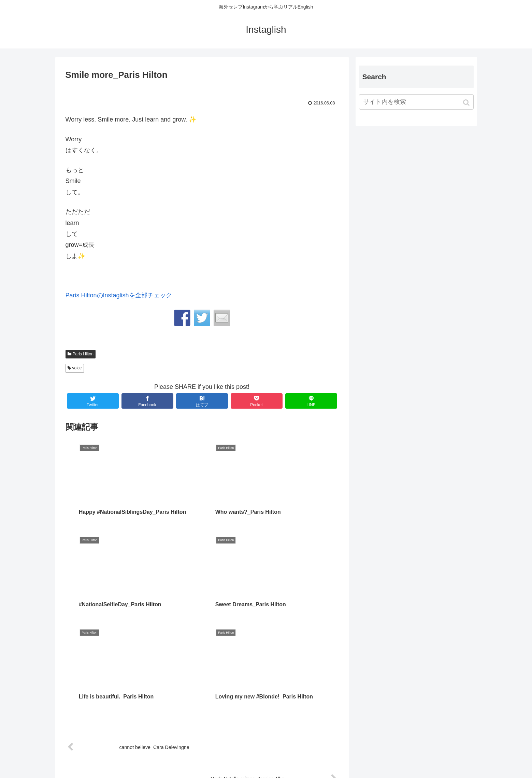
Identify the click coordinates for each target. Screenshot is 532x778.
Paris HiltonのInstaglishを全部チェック (119, 295)
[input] (416, 102)
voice (77, 368)
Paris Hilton (83, 354)
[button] (467, 103)
